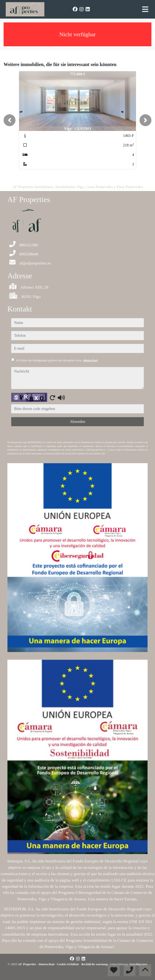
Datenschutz (47, 964)
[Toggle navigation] (145, 9)
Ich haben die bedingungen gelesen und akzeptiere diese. (57, 360)
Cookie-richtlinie (68, 964)
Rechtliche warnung (95, 964)
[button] (10, 120)
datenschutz (91, 360)
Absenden (77, 422)
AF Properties (27, 964)
